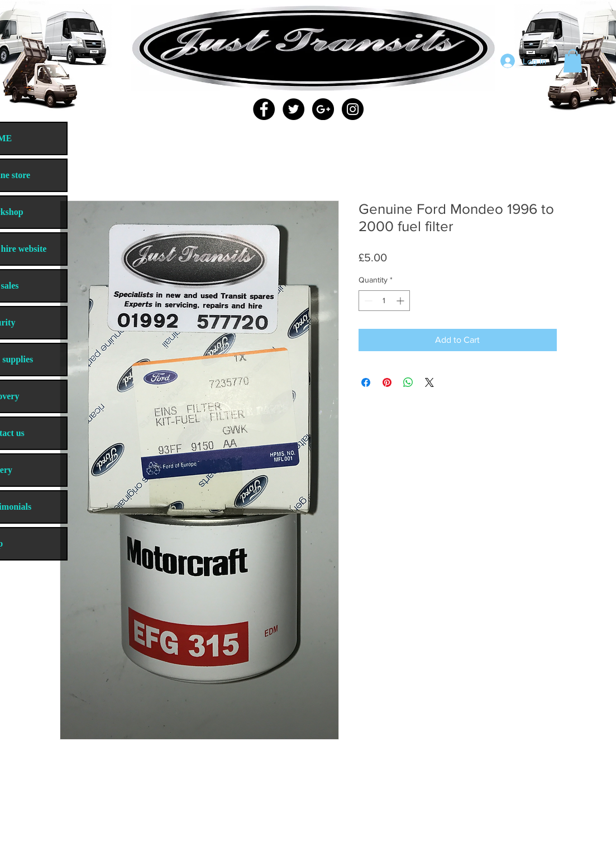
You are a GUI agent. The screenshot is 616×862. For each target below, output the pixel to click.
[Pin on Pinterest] (387, 382)
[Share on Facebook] (366, 382)
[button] (573, 61)
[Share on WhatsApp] (408, 382)
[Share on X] (429, 382)
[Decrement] (367, 301)
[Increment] (401, 301)
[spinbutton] (384, 301)
